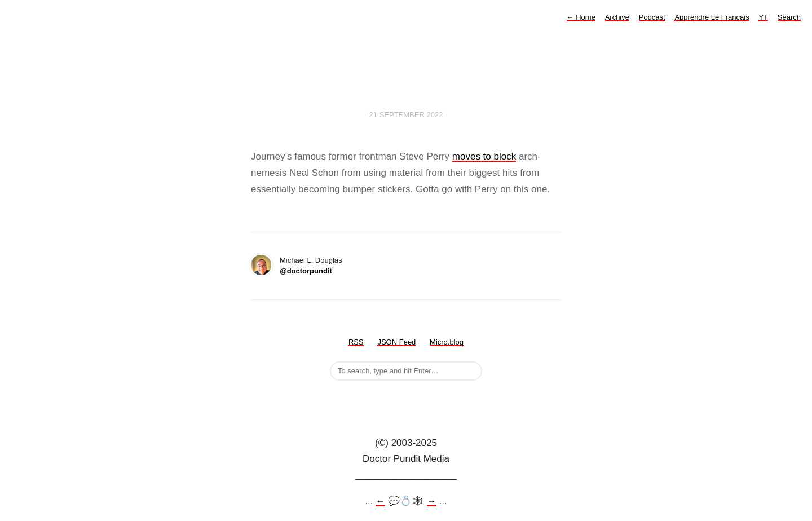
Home (581, 17)
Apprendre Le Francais (712, 17)
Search (789, 17)
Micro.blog (447, 342)
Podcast (652, 17)
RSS (356, 342)
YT (763, 17)
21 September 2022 (406, 115)
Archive (617, 17)
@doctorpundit (306, 271)
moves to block (484, 156)
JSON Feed (396, 342)
